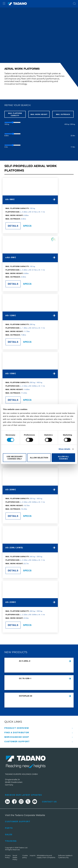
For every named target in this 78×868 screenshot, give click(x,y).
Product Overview (17, 728)
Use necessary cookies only (15, 458)
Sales (9, 834)
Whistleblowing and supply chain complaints (46, 856)
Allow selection (39, 458)
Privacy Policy (8, 856)
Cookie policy (25, 856)
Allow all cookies (63, 458)
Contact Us (49, 802)
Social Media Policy (15, 857)
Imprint (33, 855)
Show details (64, 449)
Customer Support (17, 741)
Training (11, 841)
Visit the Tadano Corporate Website (25, 815)
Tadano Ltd (23, 848)
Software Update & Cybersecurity (65, 856)
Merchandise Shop (17, 737)
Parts (9, 828)
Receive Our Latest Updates (23, 795)
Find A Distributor (17, 732)
